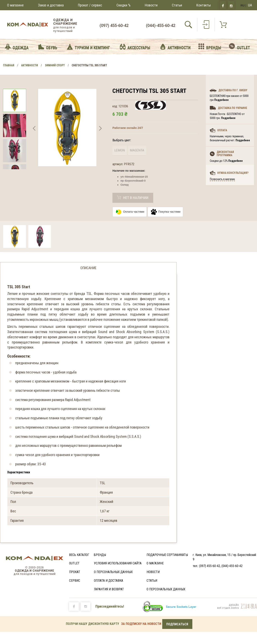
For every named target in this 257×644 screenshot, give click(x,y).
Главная (9, 65)
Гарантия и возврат (109, 589)
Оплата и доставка (109, 581)
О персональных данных (113, 572)
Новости (151, 5)
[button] (34, 129)
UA (250, 5)
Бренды (100, 555)
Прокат (75, 572)
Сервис (75, 581)
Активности (30, 65)
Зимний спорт (55, 65)
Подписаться (177, 624)
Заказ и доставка (51, 5)
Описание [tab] (88, 268)
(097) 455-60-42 (114, 26)
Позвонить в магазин (222, 179)
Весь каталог (79, 555)
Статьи (177, 5)
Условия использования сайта (118, 563)
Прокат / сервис (90, 5)
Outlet (74, 563)
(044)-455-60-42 (161, 26)
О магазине (15, 5)
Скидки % (123, 5)
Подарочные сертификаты (167, 555)
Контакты (204, 5)
